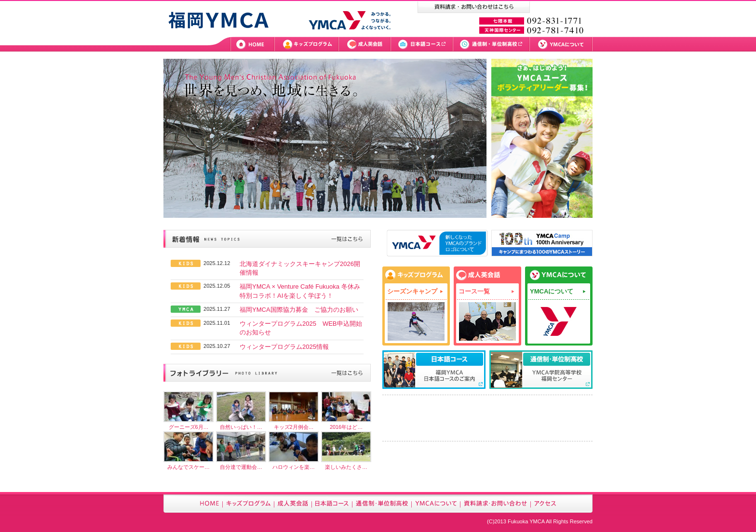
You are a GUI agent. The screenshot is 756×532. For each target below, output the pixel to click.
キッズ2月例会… (294, 427)
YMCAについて (552, 291)
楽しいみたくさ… (346, 467)
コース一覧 (474, 291)
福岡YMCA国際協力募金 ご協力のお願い (299, 310)
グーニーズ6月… (189, 427)
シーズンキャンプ (412, 291)
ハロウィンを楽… (294, 467)
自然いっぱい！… (241, 427)
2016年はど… (346, 427)
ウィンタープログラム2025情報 (284, 347)
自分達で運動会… (241, 467)
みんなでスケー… (189, 467)
